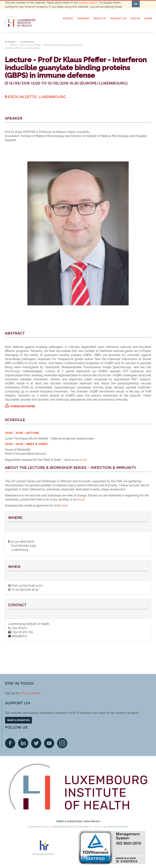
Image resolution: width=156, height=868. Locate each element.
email (83, 460)
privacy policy (88, 3)
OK (136, 4)
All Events (10, 42)
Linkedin (23, 743)
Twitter (36, 743)
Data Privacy (92, 821)
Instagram (62, 743)
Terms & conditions (69, 821)
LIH (21, 693)
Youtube (49, 743)
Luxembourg (27, 42)
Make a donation (18, 720)
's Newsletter (32, 693)
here (64, 506)
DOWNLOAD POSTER (23, 406)
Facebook (10, 743)
